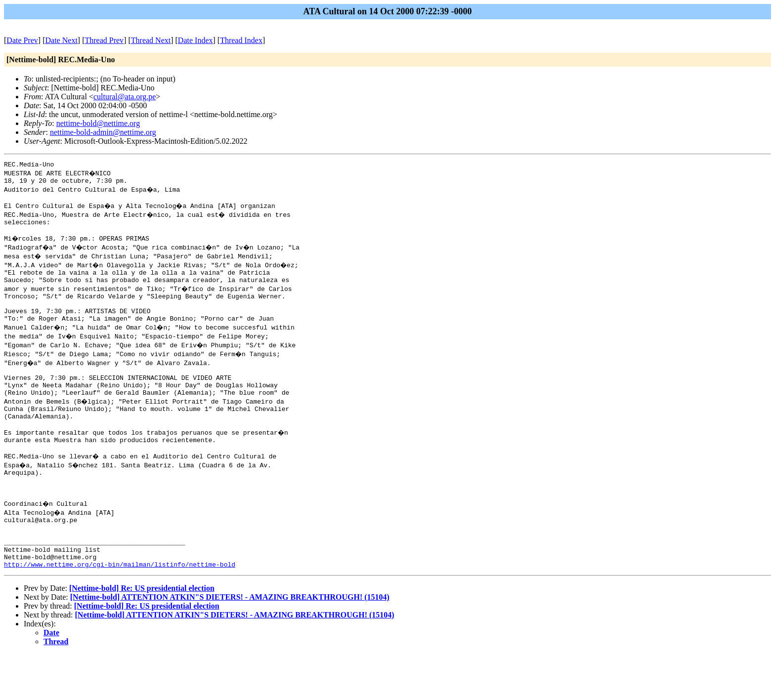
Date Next (62, 40)
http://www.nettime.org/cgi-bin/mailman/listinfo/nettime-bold (120, 610)
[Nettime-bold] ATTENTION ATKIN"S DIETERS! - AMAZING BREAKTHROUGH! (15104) (230, 643)
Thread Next (151, 40)
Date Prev (22, 40)
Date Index (195, 40)
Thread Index (241, 40)
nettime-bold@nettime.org (98, 123)
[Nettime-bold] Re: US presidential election (142, 634)
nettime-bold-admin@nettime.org (103, 132)
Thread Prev (104, 40)
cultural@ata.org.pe (125, 97)
